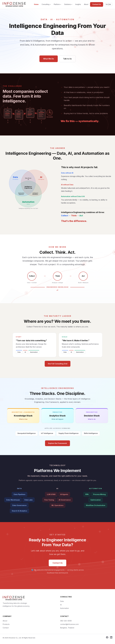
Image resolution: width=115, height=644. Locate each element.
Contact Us (97, 4)
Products (6, 624)
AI (25, 355)
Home (36, 4)
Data (19, 355)
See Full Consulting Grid (58, 366)
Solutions (68, 4)
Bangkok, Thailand (67, 628)
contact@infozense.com (69, 624)
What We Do (48, 58)
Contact (6, 628)
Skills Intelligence (91, 436)
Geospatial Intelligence (27, 435)
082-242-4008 (66, 621)
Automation (34, 355)
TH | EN (108, 4)
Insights (78, 4)
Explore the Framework (57, 446)
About (86, 4)
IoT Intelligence (47, 436)
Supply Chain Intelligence (69, 436)
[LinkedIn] (111, 638)
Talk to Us (68, 58)
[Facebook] (107, 638)
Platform (57, 4)
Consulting (45, 4)
